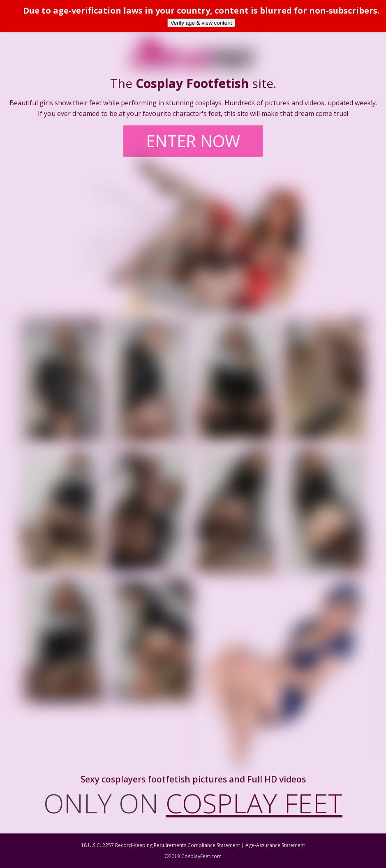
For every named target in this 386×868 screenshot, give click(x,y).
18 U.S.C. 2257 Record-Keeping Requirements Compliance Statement (161, 845)
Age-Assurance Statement (275, 845)
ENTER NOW (193, 141)
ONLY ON (193, 803)
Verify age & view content (201, 23)
